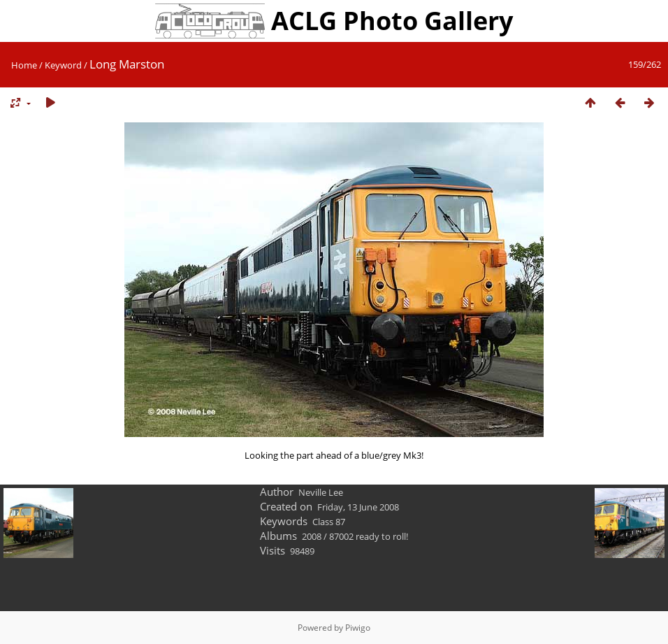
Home (24, 65)
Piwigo (358, 628)
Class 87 (329, 522)
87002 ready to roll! (369, 536)
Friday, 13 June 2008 (358, 507)
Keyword (63, 65)
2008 (312, 536)
